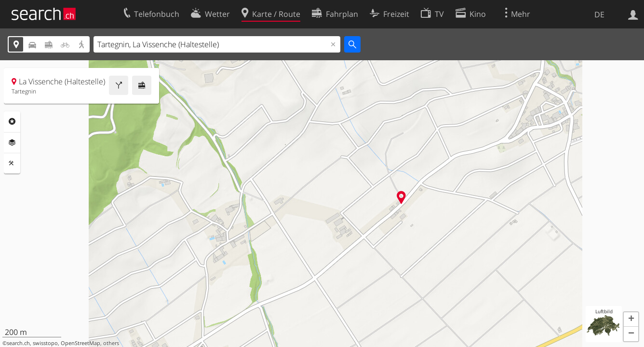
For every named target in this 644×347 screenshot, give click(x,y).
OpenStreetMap (80, 343)
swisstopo (45, 343)
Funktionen (12, 163)
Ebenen (12, 143)
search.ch (18, 343)
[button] (631, 320)
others (111, 343)
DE (599, 14)
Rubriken (12, 121)
